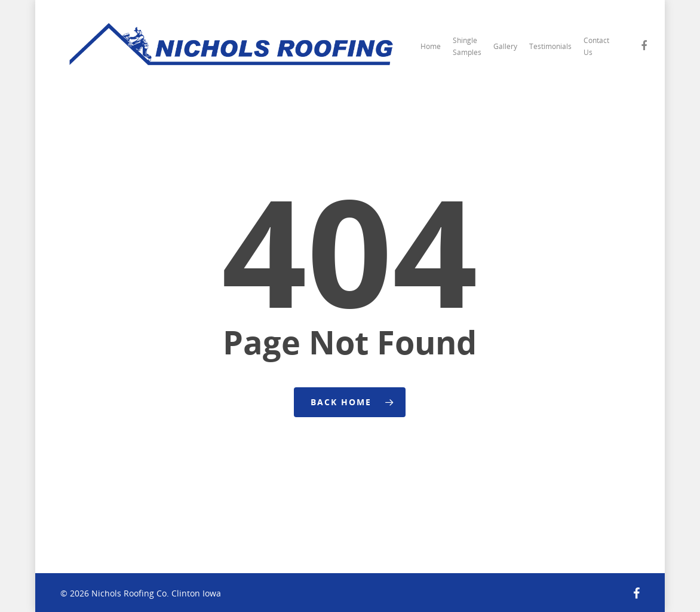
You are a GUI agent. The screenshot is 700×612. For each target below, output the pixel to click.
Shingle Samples (467, 46)
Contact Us (596, 46)
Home (431, 46)
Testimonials (550, 46)
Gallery (505, 46)
